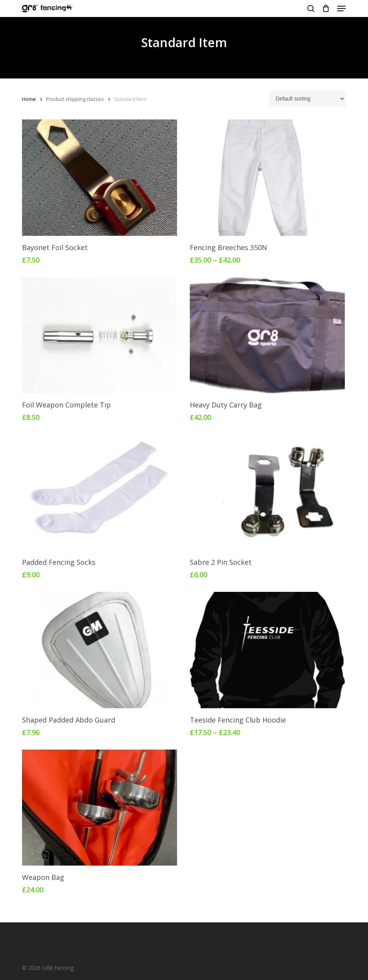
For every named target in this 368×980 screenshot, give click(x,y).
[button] (341, 9)
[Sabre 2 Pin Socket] (267, 493)
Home (29, 99)
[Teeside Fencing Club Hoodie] (267, 650)
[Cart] (326, 9)
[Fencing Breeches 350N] (267, 177)
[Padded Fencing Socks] (99, 493)
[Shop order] (308, 99)
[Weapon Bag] (99, 808)
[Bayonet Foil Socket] (99, 177)
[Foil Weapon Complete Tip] (99, 335)
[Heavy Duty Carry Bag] (267, 335)
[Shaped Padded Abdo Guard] (99, 650)
